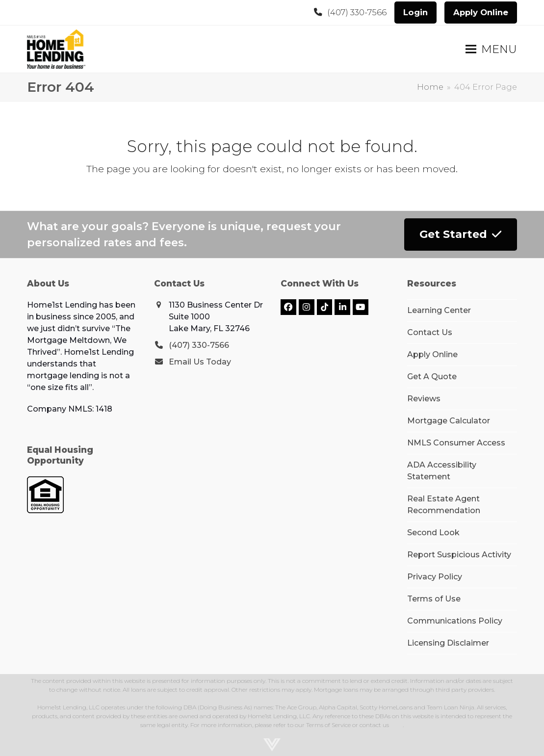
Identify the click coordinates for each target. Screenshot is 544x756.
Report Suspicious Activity (459, 555)
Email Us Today (200, 362)
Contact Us (430, 332)
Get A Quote (432, 377)
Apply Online (481, 12)
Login (415, 12)
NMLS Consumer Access (456, 443)
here (397, 725)
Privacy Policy (435, 577)
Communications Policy (455, 621)
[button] (491, 49)
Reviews (424, 399)
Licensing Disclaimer (448, 643)
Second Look (433, 533)
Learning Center (439, 310)
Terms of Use (434, 599)
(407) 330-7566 (357, 12)
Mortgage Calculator (449, 421)
